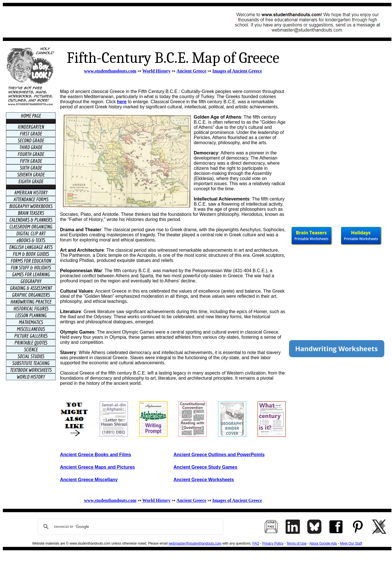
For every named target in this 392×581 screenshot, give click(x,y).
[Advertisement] (110, 22)
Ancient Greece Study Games (205, 467)
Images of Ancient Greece (237, 71)
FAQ (256, 543)
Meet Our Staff (351, 543)
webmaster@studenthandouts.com (195, 543)
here (122, 102)
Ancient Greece (191, 71)
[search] (130, 527)
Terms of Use (297, 543)
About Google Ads (323, 543)
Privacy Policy (273, 543)
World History (156, 71)
